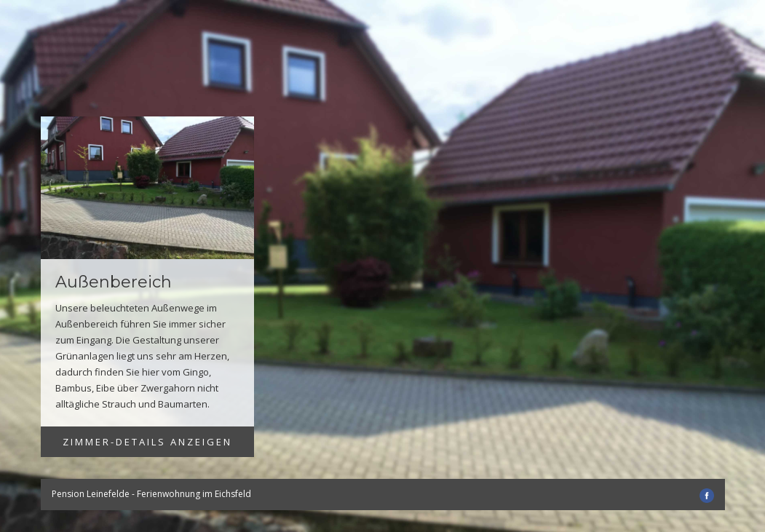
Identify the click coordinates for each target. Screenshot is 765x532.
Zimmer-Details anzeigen (147, 442)
